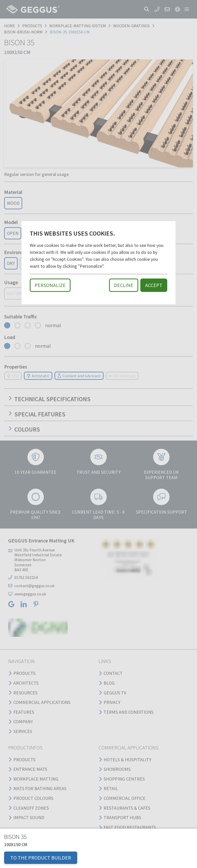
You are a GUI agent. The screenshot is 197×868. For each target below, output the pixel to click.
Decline (124, 285)
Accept (154, 285)
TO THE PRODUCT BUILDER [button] (41, 858)
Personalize (50, 285)
